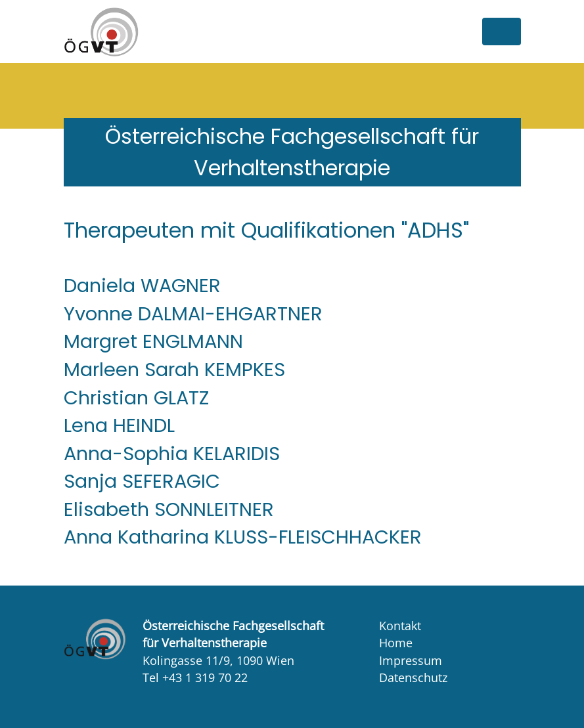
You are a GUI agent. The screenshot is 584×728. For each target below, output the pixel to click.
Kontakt (400, 626)
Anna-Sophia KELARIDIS (172, 454)
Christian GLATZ (136, 398)
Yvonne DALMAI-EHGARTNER (193, 314)
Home (396, 643)
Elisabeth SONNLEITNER (169, 509)
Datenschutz (413, 677)
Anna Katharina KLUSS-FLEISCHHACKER (243, 537)
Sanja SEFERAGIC (142, 481)
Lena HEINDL (119, 425)
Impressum (411, 660)
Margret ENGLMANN (153, 341)
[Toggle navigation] (501, 32)
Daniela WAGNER (142, 286)
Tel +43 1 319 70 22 (195, 677)
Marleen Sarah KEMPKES (174, 370)
